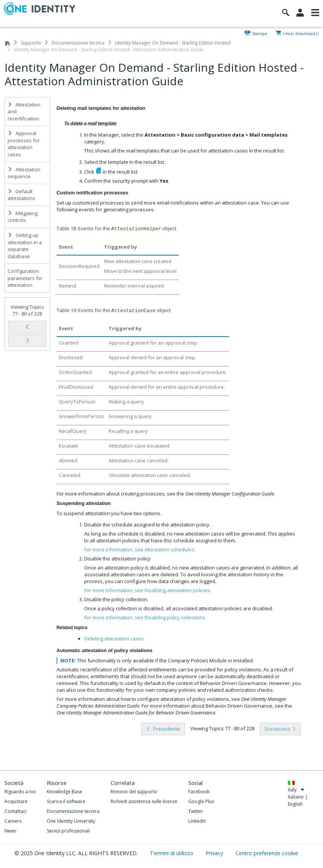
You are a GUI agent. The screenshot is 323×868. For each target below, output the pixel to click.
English (295, 804)
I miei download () (301, 33)
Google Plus (201, 801)
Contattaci (15, 811)
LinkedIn (197, 821)
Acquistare (16, 801)
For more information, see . (140, 549)
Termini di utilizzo (172, 853)
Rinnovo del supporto (134, 792)
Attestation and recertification (24, 112)
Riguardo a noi (20, 792)
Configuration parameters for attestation (25, 278)
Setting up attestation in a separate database (25, 246)
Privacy (215, 853)
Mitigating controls (22, 217)
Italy (296, 790)
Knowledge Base (65, 792)
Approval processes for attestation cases (24, 144)
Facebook (199, 792)
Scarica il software (66, 801)
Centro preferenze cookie (267, 853)
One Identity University (71, 821)
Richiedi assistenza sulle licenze (144, 801)
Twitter (196, 811)
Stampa (260, 33)
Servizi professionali (68, 831)
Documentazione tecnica (78, 43)
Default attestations (21, 195)
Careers (13, 821)
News (10, 831)
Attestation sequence (24, 173)
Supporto (31, 43)
